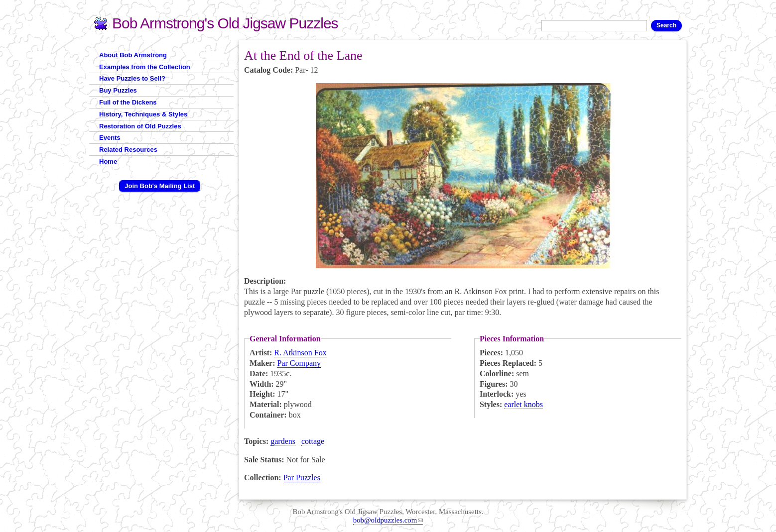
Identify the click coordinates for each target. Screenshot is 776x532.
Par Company (299, 363)
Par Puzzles (302, 478)
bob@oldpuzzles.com (388, 520)
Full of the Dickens (128, 102)
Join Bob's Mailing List (160, 186)
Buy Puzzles (118, 90)
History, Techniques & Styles (143, 114)
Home (108, 161)
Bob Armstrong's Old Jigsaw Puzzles (225, 23)
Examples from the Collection (145, 67)
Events (110, 138)
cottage (313, 441)
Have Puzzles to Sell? (132, 78)
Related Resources (128, 150)
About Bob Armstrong (133, 55)
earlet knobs (523, 404)
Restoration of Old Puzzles (140, 126)
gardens (283, 441)
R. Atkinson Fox (300, 353)
